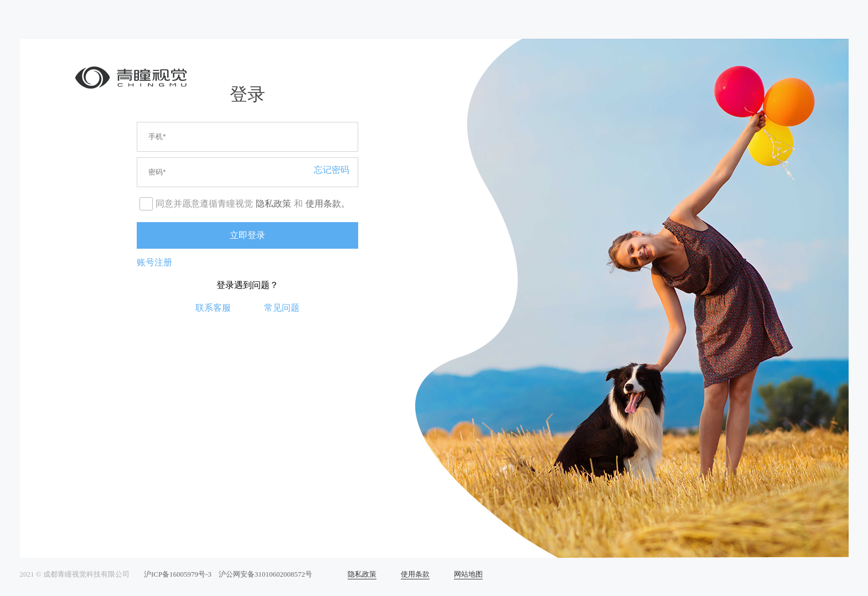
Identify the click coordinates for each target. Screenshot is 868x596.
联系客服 (213, 308)
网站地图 (468, 574)
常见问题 (282, 308)
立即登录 (247, 235)
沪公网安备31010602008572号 (265, 574)
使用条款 (415, 574)
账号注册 (154, 262)
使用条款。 (328, 204)
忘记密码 (332, 170)
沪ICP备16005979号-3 (178, 574)
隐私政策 (273, 204)
